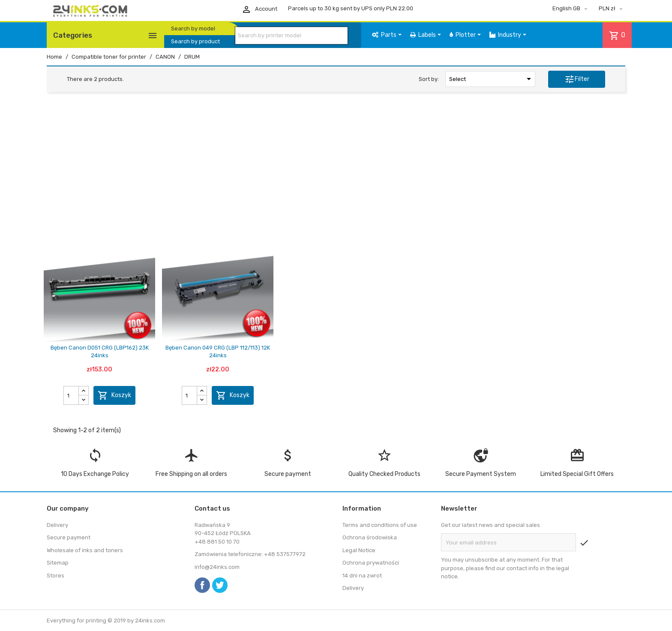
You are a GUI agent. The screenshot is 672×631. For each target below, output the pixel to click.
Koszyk (114, 395)
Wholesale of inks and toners (85, 550)
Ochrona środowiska (370, 537)
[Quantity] (71, 395)
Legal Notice (359, 550)
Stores (55, 576)
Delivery (57, 525)
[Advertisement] (336, 164)
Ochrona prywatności (371, 563)
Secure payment (69, 537)
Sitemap (58, 563)
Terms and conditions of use (380, 525)
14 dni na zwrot (362, 576)
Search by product (195, 41)
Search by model (193, 28)
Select (492, 79)
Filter (577, 79)
